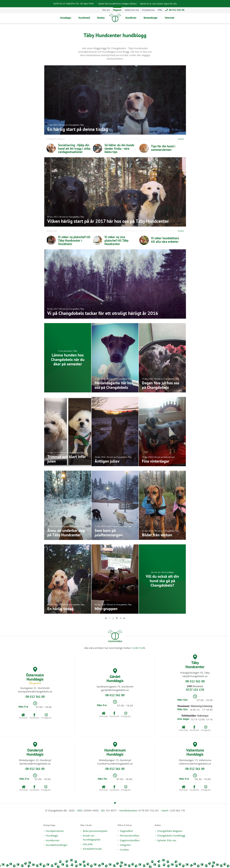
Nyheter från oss (167, 840)
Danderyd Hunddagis (35, 749)
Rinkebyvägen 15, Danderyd (115, 760)
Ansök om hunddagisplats (92, 837)
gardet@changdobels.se (115, 690)
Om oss (106, 10)
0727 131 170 (195, 690)
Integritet (125, 845)
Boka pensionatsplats (95, 831)
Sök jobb (88, 844)
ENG (160, 10)
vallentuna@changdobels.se (195, 764)
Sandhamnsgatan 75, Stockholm (115, 686)
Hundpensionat (55, 831)
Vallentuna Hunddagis (195, 749)
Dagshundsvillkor (130, 840)
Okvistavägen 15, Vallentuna (195, 760)
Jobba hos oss (132, 10)
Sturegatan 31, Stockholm (35, 688)
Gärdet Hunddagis (115, 676)
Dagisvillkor (127, 831)
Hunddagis (52, 835)
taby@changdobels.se (195, 676)
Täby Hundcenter (195, 662)
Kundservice (148, 10)
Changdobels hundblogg (171, 835)
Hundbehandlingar (57, 845)
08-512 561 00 (175, 10)
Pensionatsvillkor (130, 835)
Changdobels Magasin (170, 831)
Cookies (125, 850)
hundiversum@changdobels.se (115, 764)
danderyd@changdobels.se (35, 764)
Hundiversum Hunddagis (115, 749)
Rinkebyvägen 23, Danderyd (35, 760)
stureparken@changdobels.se (35, 691)
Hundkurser (53, 840)
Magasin (117, 10)
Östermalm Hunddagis (35, 676)
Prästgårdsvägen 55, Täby (195, 673)
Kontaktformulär (92, 849)
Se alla (181, 139)
